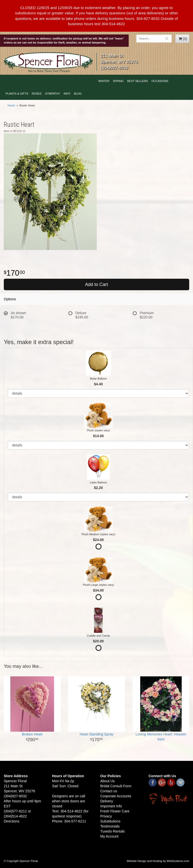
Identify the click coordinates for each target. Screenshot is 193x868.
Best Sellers (138, 81)
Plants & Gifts (17, 94)
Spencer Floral (48, 63)
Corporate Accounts (116, 796)
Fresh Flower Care (115, 811)
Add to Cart (96, 284)
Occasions (160, 81)
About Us (108, 781)
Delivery (107, 801)
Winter (104, 81)
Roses (37, 94)
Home (11, 105)
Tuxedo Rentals (113, 831)
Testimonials (110, 826)
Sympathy (53, 94)
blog (78, 94)
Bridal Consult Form (116, 786)
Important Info (111, 806)
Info (67, 94)
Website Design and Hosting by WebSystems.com (158, 861)
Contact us (109, 791)
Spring (118, 81)
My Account (109, 836)
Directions (12, 821)
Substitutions (110, 821)
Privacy (106, 816)
